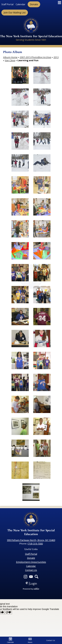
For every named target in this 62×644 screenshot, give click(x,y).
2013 (56, 57)
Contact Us (51, 640)
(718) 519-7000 (35, 544)
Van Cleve (10, 60)
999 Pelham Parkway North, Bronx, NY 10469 (31, 540)
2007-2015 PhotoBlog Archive (35, 57)
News (30, 640)
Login (31, 584)
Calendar (10, 640)
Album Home (10, 57)
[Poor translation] (8, 612)
